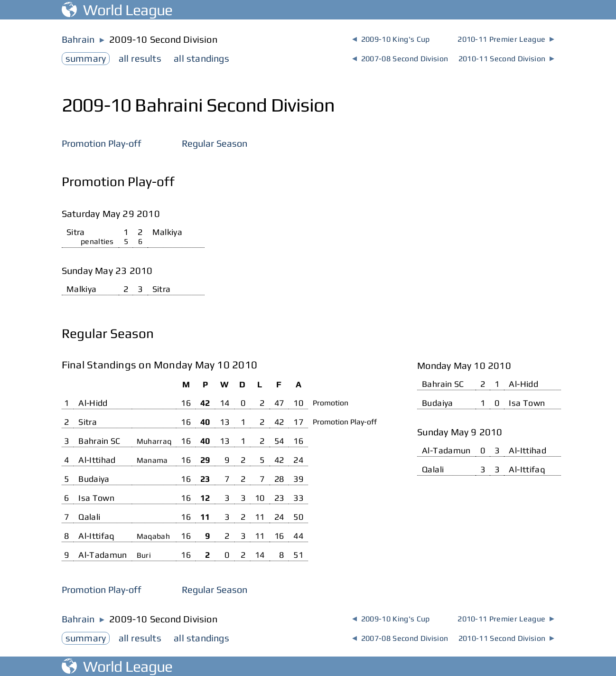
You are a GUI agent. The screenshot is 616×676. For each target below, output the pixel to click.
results (140, 58)
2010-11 (506, 39)
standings (201, 58)
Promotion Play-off (102, 143)
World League (117, 10)
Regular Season (215, 143)
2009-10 (391, 39)
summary (86, 58)
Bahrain (78, 39)
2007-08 (400, 59)
